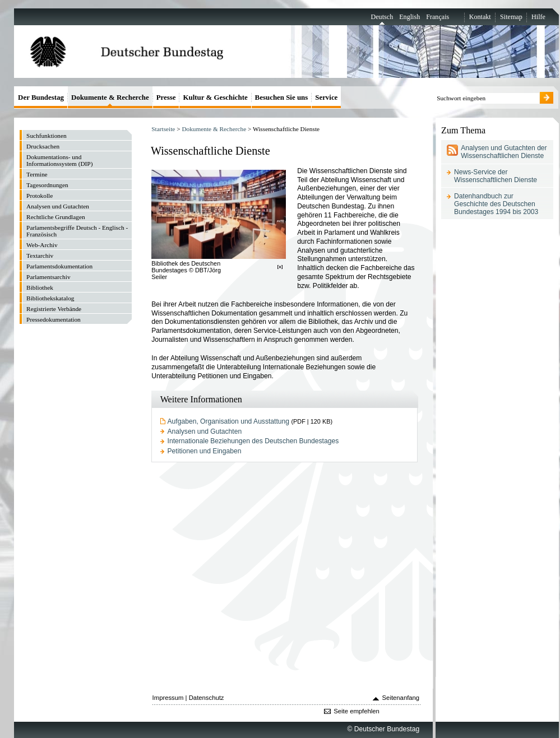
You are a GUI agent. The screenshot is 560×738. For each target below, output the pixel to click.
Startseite (163, 129)
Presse (166, 97)
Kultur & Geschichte (215, 97)
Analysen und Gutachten (205, 431)
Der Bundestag (41, 97)
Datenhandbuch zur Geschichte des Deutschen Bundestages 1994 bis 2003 (496, 204)
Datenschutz (207, 698)
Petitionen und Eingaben (205, 451)
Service (326, 97)
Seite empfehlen (357, 711)
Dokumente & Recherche (214, 129)
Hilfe (538, 17)
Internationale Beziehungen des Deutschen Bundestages (253, 441)
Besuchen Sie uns (282, 97)
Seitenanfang (401, 698)
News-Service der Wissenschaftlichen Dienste (496, 176)
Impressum (168, 698)
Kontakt (480, 17)
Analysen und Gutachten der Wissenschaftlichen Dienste (504, 152)
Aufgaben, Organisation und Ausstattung (228, 421)
